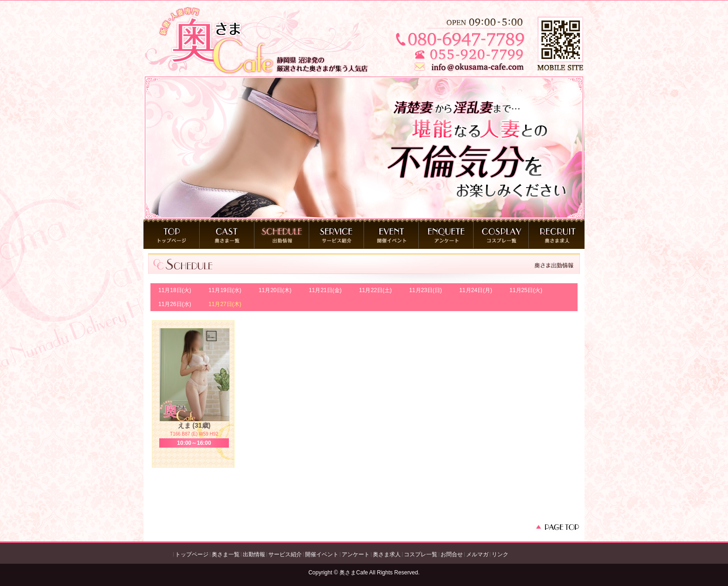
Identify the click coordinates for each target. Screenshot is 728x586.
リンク (500, 554)
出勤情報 (254, 554)
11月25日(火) (526, 290)
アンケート (356, 554)
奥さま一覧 (226, 554)
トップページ (192, 554)
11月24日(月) (476, 290)
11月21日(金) (325, 290)
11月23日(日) (426, 290)
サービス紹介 (285, 554)
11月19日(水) (225, 290)
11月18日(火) (175, 290)
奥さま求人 (387, 554)
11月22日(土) (375, 290)
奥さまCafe (354, 573)
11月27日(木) (225, 304)
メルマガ (477, 554)
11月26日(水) (175, 304)
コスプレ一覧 (421, 554)
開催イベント (322, 554)
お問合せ (452, 554)
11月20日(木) (275, 290)
